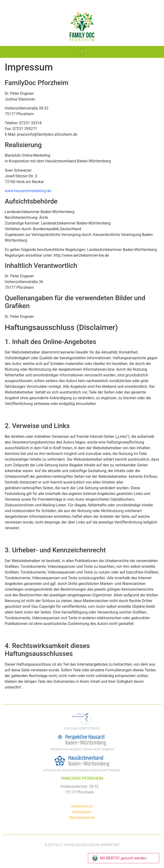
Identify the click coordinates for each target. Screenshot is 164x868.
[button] (82, 52)
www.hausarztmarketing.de (28, 191)
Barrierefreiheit (82, 818)
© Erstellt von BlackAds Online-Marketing (82, 845)
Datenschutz (82, 806)
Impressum (82, 812)
